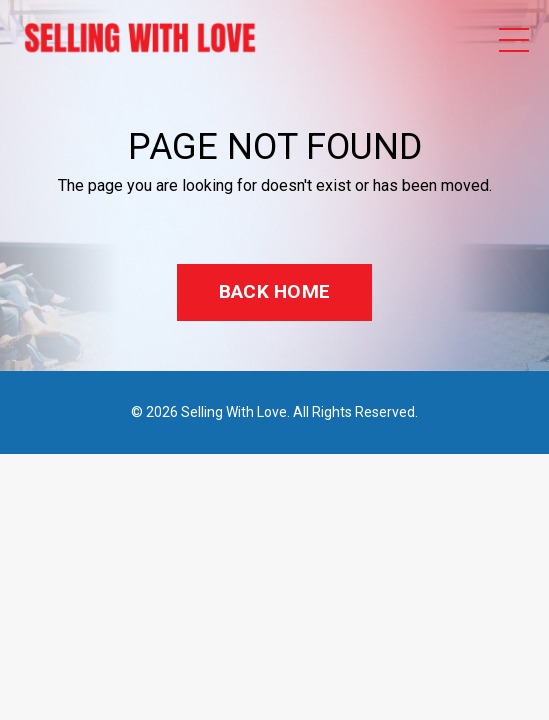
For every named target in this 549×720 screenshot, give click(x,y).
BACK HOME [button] (274, 291)
